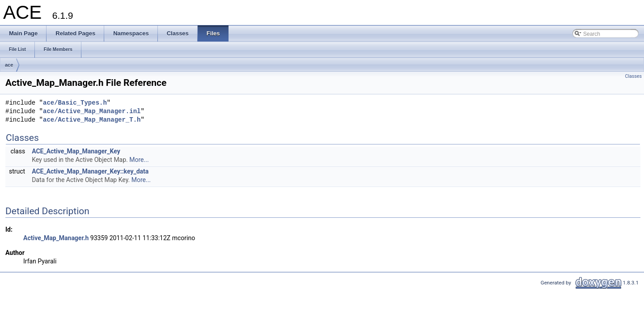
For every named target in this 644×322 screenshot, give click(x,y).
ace (9, 65)
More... (139, 160)
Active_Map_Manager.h (56, 238)
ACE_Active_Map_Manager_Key (76, 151)
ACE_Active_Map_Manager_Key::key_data (90, 171)
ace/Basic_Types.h (75, 103)
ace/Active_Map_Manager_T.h (92, 120)
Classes (633, 76)
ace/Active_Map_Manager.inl (92, 112)
